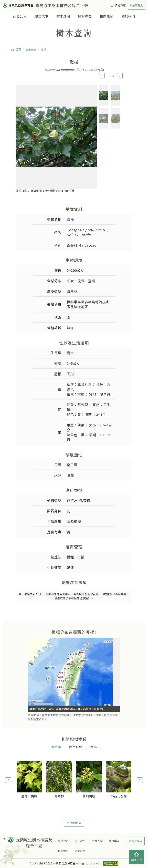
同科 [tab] (93, 747)
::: (112, 5)
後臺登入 (136, 5)
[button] (102, 76)
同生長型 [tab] (76, 747)
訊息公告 (20, 16)
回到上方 (136, 857)
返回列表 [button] (74, 823)
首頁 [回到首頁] (18, 50)
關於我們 (128, 16)
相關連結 (107, 16)
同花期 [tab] (56, 747)
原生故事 (41, 16)
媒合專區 (85, 16)
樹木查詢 (63, 16)
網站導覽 (120, 5)
